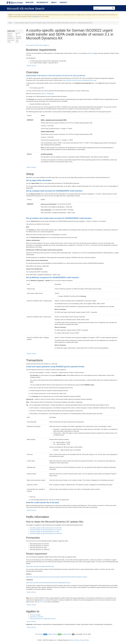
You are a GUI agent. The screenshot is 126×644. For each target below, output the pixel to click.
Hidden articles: (53, 634)
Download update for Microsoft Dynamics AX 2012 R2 (46, 530)
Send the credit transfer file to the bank (43, 503)
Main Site (30, 3)
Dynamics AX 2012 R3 (37, 617)
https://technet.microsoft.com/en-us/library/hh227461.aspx (80, 80)
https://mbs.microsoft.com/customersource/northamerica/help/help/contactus (48, 583)
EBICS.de (91, 53)
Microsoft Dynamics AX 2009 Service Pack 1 (43, 619)
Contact (63, 3)
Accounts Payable (35, 615)
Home (10, 23)
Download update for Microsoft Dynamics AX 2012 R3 (46, 528)
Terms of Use (42, 602)
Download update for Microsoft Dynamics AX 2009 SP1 (46, 534)
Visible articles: (67, 634)
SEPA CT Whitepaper (47, 94)
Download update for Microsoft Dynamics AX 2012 (45, 532)
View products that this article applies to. (38, 45)
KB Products (42, 3)
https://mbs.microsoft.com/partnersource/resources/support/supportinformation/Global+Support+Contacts (57, 577)
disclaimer (36, 17)
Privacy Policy (85, 640)
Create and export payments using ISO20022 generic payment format (55, 367)
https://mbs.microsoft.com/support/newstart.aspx (40, 566)
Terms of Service (75, 640)
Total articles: (39, 634)
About (54, 3)
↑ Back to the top (31, 66)
